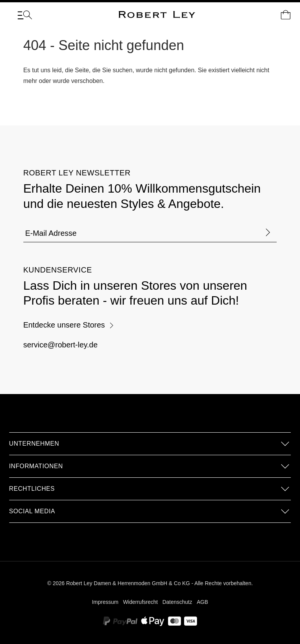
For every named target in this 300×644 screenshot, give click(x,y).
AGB (202, 602)
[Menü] (25, 15)
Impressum (105, 602)
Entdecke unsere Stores (69, 325)
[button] (150, 444)
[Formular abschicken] (268, 233)
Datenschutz (177, 602)
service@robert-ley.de (60, 345)
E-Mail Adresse (51, 233)
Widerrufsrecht (140, 602)
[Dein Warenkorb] (286, 15)
